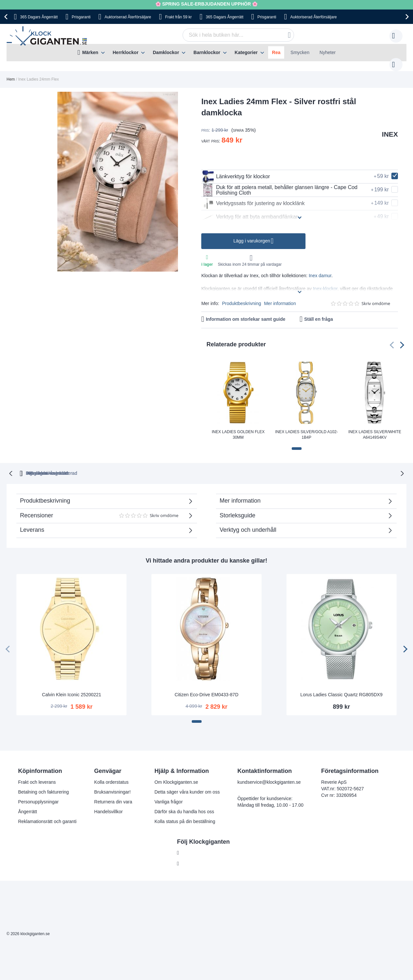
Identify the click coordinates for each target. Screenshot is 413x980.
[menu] (206, 53)
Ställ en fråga (319, 313)
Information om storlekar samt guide (246, 313)
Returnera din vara (113, 795)
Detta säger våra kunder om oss (187, 785)
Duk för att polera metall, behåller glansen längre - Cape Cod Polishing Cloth (279, 183)
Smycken (300, 52)
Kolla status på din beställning (185, 814)
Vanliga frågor (168, 795)
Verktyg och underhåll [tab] (248, 523)
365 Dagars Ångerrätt (39, 17)
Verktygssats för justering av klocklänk (253, 197)
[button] (297, 442)
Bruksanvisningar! (112, 785)
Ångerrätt (28, 804)
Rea (276, 52)
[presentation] (7, 17)
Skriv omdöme (376, 297)
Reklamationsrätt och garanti (47, 814)
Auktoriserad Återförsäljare (128, 17)
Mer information (280, 297)
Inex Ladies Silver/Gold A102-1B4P (306, 428)
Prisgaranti (81, 17)
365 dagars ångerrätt (118, 466)
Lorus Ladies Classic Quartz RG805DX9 (341, 687)
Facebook (192, 846)
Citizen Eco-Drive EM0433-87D (207, 687)
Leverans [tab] (32, 523)
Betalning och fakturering (43, 785)
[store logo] (48, 36)
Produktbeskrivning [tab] (45, 493)
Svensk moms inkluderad (231, 466)
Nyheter (328, 52)
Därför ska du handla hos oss (184, 804)
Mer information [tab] (240, 493)
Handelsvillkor (108, 804)
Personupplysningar (38, 795)
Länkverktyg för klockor (236, 170)
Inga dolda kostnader (301, 466)
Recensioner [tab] (103, 511)
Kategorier (246, 52)
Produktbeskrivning (241, 297)
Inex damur (320, 269)
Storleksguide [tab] (237, 508)
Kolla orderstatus (111, 775)
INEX (390, 128)
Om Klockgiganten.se (176, 775)
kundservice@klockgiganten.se (269, 775)
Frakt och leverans (37, 775)
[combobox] (228, 35)
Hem (11, 73)
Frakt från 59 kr (178, 17)
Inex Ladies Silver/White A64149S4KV (375, 428)
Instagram (192, 856)
